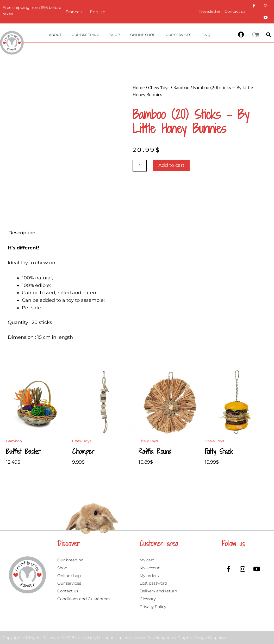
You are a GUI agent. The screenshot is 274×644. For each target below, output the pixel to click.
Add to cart (171, 165)
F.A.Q (206, 35)
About (55, 35)
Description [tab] (22, 233)
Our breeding (85, 35)
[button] (269, 35)
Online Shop (143, 35)
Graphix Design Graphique (203, 638)
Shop (115, 35)
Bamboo (181, 88)
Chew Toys (159, 88)
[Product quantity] (140, 166)
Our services (178, 35)
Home (139, 88)
